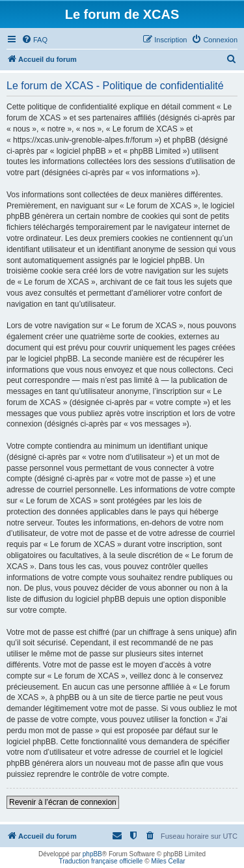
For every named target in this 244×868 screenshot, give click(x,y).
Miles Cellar (168, 861)
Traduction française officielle (101, 861)
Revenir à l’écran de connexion (63, 802)
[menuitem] (34, 40)
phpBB (92, 854)
